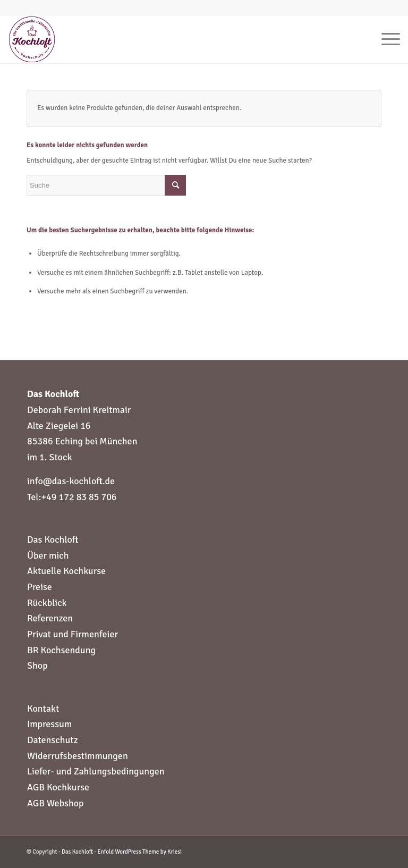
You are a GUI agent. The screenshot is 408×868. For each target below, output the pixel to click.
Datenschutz (53, 740)
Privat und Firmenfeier (73, 634)
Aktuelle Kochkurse (66, 571)
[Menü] (385, 39)
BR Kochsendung (61, 650)
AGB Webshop (56, 803)
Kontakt (43, 709)
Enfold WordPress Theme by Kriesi (140, 852)
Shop (37, 665)
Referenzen (50, 618)
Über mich (48, 555)
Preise (40, 587)
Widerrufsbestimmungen (78, 756)
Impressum (49, 724)
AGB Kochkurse (58, 787)
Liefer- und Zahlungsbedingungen (96, 771)
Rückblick (47, 603)
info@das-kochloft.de (71, 481)
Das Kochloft (53, 540)
